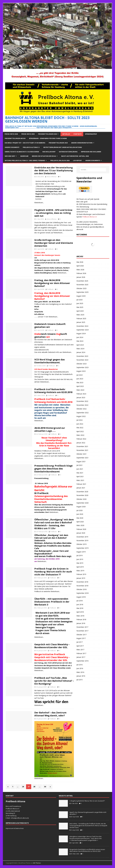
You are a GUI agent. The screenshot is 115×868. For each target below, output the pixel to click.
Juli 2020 (80, 510)
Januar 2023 (81, 397)
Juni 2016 (80, 668)
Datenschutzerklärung (68, 152)
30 (45, 787)
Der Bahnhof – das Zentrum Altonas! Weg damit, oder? (50, 714)
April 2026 (80, 266)
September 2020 (82, 503)
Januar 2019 (81, 578)
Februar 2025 (81, 318)
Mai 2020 (80, 518)
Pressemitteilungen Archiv (15, 138)
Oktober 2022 (81, 409)
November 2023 (82, 360)
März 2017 (80, 650)
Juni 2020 (80, 514)
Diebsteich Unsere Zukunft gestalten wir (50, 325)
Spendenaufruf (91, 134)
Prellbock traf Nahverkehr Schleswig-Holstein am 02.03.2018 (53, 391)
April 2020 (80, 522)
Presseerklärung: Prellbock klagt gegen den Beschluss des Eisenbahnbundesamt (54, 469)
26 (23, 787)
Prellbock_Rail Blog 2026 (60, 161)
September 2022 (82, 413)
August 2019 (81, 552)
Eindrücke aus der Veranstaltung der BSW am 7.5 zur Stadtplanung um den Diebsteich (54, 170)
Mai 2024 (80, 341)
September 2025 (82, 292)
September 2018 (82, 593)
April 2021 (80, 476)
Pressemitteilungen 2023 (58, 143)
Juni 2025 (80, 303)
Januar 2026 (81, 277)
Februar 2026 (81, 273)
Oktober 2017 (81, 635)
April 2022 (80, 431)
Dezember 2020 (82, 492)
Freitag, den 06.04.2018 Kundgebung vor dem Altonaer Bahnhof (52, 283)
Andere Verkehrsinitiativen (82, 143)
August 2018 (81, 597)
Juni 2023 (80, 379)
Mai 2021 (80, 473)
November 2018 (82, 586)
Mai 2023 (80, 383)
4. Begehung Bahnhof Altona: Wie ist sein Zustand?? (87, 801)
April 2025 (80, 311)
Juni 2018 (80, 604)
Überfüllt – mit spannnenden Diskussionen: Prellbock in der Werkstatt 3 (52, 602)
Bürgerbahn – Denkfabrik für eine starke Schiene (48, 138)
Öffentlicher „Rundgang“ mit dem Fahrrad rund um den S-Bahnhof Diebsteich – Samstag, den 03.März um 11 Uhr (54, 524)
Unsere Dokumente (12, 147)
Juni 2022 (80, 424)
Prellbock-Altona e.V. (31, 147)
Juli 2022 (80, 420)
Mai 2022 (80, 428)
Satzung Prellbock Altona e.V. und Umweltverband (25, 161)
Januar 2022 (81, 443)
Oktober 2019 (81, 544)
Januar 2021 (81, 488)
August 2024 (81, 333)
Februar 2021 (81, 484)
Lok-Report (77, 161)
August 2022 (81, 416)
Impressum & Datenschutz (15, 828)
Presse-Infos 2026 (11, 134)
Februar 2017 (81, 653)
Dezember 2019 (82, 537)
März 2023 (80, 390)
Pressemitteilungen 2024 (48, 134)
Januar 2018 (81, 623)
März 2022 (80, 435)
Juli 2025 (80, 300)
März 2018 (80, 616)
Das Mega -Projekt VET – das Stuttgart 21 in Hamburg (25, 143)
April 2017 (80, 646)
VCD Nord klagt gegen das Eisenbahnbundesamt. (50, 361)
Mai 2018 (80, 608)
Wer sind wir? (10, 156)
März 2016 (80, 672)
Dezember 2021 (82, 446)
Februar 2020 (81, 529)
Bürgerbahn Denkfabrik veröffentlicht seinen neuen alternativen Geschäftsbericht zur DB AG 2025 (87, 850)
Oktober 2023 (81, 364)
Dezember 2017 (82, 627)
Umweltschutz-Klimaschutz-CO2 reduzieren (22, 152)
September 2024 (82, 330)
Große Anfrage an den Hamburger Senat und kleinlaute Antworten (54, 243)
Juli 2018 (80, 601)
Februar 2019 (81, 574)
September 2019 (82, 548)
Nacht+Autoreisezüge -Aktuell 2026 (75, 156)
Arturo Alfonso (52, 177)
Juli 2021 (80, 465)
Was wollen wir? (49, 152)
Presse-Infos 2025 (28, 134)
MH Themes (37, 863)
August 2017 (81, 638)
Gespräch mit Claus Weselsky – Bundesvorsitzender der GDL (52, 646)
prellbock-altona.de (22, 818)
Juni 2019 (80, 559)
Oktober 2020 (81, 499)
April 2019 (80, 567)
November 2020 (82, 495)
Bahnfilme (24, 156)
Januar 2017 (81, 657)
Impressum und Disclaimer (91, 152)
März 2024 (80, 349)
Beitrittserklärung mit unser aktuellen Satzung (63, 147)
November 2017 (82, 631)
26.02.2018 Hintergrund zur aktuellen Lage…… (50, 429)
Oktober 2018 (81, 589)
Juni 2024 (80, 337)
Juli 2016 (80, 665)
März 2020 (80, 525)
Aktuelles (66, 134)
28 (34, 787)
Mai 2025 (80, 307)
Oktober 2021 (81, 454)
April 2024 (80, 345)
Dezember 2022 (82, 401)
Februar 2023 (81, 394)
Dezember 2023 (82, 356)
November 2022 (82, 405)
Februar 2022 (81, 439)
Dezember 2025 (82, 281)
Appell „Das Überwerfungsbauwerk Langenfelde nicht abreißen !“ (88, 813)
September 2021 (82, 458)
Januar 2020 (81, 533)
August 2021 (81, 461)
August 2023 (81, 371)
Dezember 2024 (82, 326)
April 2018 (80, 612)
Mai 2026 (80, 262)
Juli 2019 (80, 555)
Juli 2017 (80, 642)
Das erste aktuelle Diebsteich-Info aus (48, 352)
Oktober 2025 (81, 288)
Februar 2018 (81, 619)
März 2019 (80, 571)
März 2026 (80, 270)
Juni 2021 (80, 469)
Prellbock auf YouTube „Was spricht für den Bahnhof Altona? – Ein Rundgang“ (54, 681)
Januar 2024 (81, 352)
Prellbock (50, 249)
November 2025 (82, 285)
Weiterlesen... (39, 203)
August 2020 (81, 507)
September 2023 (82, 367)
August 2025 (81, 296)
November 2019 (82, 540)
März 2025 (80, 315)
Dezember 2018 (82, 582)
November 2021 (82, 450)
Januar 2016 (81, 676)
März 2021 (80, 480)
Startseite (77, 134)
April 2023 (80, 386)
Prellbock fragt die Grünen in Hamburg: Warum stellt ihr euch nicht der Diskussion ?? (53, 572)
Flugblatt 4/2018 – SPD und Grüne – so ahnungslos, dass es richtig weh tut (53, 213)
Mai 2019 (80, 563)
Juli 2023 (80, 375)
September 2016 (82, 661)
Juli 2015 (80, 680)
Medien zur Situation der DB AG (44, 156)
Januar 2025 (81, 322)
